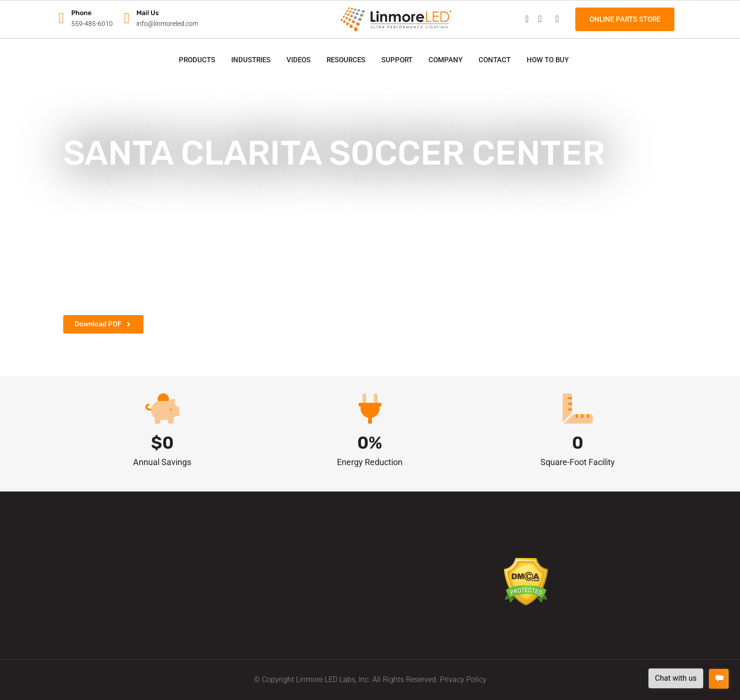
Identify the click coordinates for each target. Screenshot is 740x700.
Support (397, 60)
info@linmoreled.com (167, 24)
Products (197, 60)
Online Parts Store (625, 19)
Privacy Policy (463, 679)
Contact (495, 60)
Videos (299, 60)
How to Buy (548, 60)
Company (446, 60)
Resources (346, 60)
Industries (251, 60)
